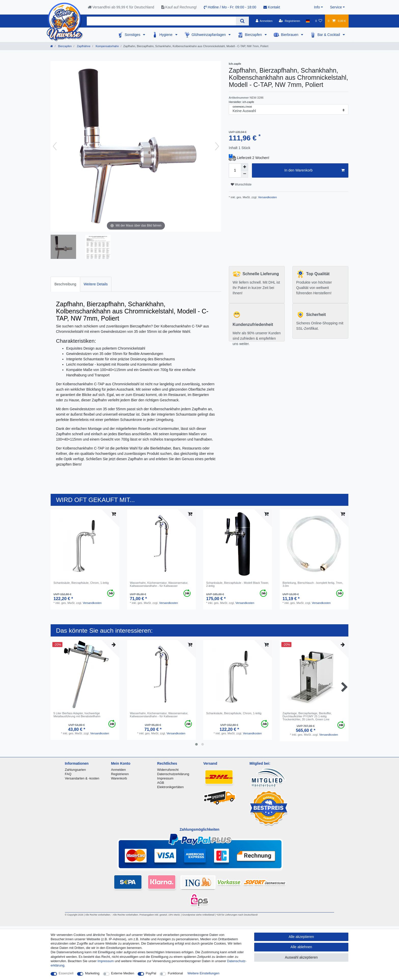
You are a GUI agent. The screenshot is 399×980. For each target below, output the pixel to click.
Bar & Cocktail (329, 35)
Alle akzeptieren (301, 937)
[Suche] (242, 21)
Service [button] (336, 7)
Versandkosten (267, 197)
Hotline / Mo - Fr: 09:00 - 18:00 (230, 7)
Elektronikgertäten (170, 787)
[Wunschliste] (319, 21)
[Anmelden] (264, 21)
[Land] (308, 21)
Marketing (92, 973)
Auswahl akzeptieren (301, 957)
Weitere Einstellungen (204, 973)
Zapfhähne (83, 46)
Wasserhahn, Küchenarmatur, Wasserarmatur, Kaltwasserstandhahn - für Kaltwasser (159, 584)
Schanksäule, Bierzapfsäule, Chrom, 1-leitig (81, 583)
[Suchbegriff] (161, 21)
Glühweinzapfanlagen (209, 35)
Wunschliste (241, 184)
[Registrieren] (289, 21)
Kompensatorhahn (107, 46)
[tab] (65, 284)
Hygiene (166, 35)
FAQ (68, 774)
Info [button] (317, 7)
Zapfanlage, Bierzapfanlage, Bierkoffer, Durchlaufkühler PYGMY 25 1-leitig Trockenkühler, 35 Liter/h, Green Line (307, 716)
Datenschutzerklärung (173, 774)
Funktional (175, 973)
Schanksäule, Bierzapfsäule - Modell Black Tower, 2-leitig (238, 584)
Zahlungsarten (75, 770)
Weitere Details (96, 284)
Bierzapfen (254, 35)
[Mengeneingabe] (235, 170)
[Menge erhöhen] (245, 167)
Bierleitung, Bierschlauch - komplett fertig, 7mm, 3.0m (313, 584)
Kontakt (272, 7)
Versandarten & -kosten (82, 778)
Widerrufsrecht (168, 770)
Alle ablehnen (301, 947)
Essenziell (66, 973)
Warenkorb (119, 778)
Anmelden (118, 770)
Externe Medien (123, 973)
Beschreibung (65, 284)
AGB (161, 783)
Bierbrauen (290, 35)
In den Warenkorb (315, 170)
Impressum (165, 778)
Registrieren (120, 774)
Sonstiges (133, 35)
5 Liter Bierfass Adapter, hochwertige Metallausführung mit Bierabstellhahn (77, 715)
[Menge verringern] (245, 174)
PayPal (151, 973)
